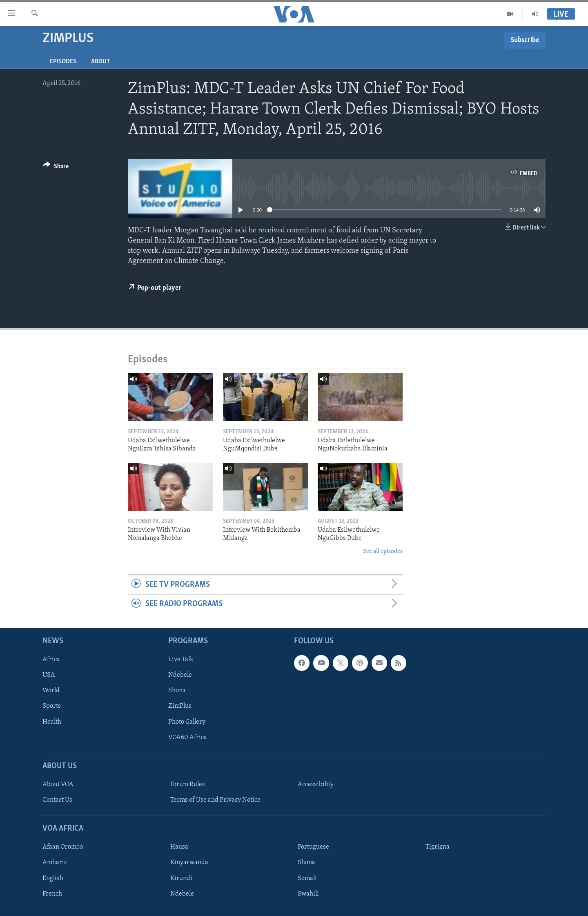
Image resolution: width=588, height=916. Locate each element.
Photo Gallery (187, 722)
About (100, 62)
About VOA (58, 785)
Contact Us (57, 800)
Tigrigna (438, 847)
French (52, 894)
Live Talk (181, 660)
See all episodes (383, 552)
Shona (177, 691)
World (51, 691)
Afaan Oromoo (63, 847)
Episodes (63, 62)
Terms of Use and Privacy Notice (215, 800)
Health (52, 722)
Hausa (179, 847)
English (53, 878)
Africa (51, 660)
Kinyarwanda (189, 863)
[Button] (56, 168)
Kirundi (181, 878)
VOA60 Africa (188, 737)
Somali (307, 878)
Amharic (55, 863)
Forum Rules (188, 785)
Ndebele (180, 675)
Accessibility (316, 785)
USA (49, 675)
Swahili (308, 894)
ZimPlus (180, 706)
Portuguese (313, 847)
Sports (52, 706)
